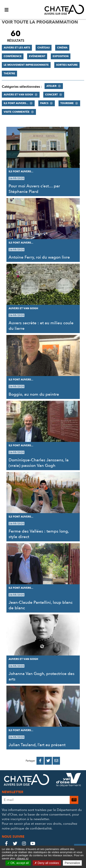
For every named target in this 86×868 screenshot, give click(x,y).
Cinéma (62, 48)
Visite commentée (17, 112)
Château (44, 48)
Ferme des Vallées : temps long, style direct (39, 534)
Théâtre (9, 73)
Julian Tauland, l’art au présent (37, 745)
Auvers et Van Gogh (18, 95)
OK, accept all (18, 863)
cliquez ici (22, 858)
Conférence (13, 56)
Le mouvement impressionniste (26, 65)
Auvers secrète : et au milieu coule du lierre (41, 326)
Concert (51, 95)
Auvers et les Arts (17, 48)
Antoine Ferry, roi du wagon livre (39, 257)
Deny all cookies (47, 863)
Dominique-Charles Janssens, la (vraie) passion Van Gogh (39, 463)
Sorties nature (67, 65)
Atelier (51, 86)
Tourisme (67, 103)
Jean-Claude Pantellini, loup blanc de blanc (41, 605)
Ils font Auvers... (16, 103)
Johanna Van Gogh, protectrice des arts (42, 676)
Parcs (44, 103)
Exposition (61, 56)
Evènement (37, 56)
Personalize (72, 863)
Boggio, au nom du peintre (34, 394)
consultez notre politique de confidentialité (40, 826)
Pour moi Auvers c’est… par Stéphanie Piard (34, 189)
